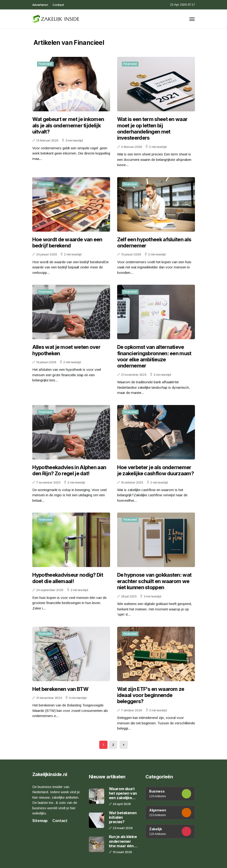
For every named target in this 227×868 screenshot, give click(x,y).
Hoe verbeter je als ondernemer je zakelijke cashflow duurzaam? (155, 470)
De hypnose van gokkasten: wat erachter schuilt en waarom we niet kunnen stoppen (154, 581)
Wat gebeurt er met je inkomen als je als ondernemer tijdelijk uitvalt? (68, 125)
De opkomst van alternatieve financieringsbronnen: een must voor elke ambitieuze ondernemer (154, 356)
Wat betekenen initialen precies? (123, 817)
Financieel (45, 64)
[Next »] (124, 745)
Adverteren (40, 5)
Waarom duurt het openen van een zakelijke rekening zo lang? (123, 793)
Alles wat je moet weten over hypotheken (66, 350)
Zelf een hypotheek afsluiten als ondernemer (154, 242)
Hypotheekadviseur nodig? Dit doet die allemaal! (68, 578)
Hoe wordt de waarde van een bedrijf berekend (67, 242)
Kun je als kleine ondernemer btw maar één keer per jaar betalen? (123, 841)
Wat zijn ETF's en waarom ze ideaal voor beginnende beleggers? (151, 695)
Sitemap (40, 821)
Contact (58, 5)
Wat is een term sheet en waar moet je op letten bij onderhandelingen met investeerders (152, 128)
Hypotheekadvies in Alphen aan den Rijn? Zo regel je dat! (69, 470)
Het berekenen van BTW (60, 689)
